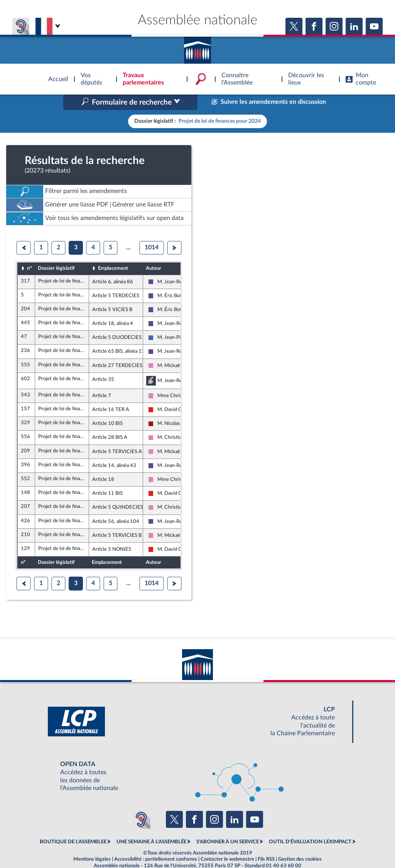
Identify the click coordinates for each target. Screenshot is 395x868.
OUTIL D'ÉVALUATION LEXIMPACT (310, 826)
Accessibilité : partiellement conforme (156, 843)
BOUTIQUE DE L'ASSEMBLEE (73, 826)
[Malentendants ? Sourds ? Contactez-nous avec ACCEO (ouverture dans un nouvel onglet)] (141, 803)
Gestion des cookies (300, 843)
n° (29, 252)
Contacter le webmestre (227, 843)
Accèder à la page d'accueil (197, 47)
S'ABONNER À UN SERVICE (228, 826)
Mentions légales (92, 843)
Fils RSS (266, 843)
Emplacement (113, 252)
